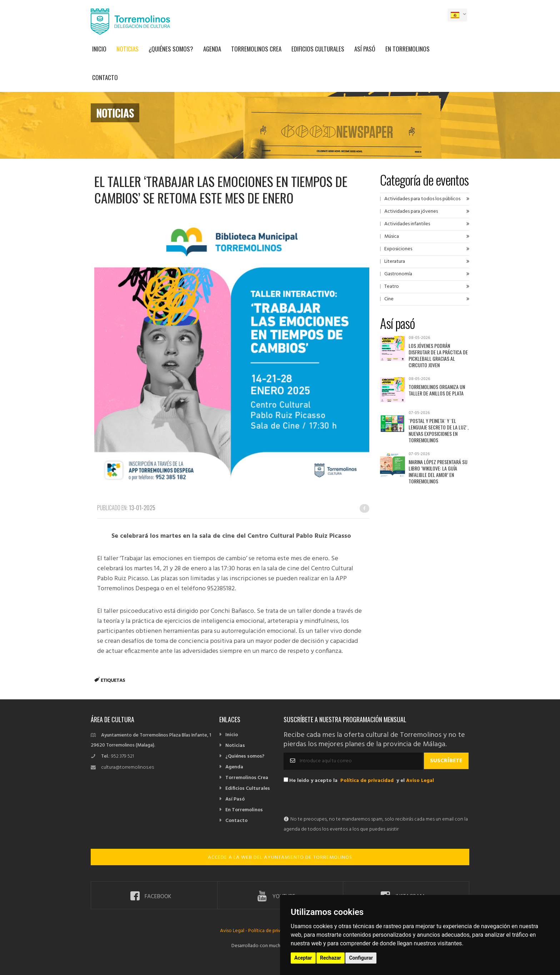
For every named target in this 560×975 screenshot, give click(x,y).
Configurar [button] (361, 958)
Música (392, 237)
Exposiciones (398, 249)
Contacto (105, 77)
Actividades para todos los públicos (422, 199)
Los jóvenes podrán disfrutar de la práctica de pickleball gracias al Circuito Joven (438, 355)
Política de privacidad (367, 781)
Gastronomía (398, 274)
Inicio (99, 49)
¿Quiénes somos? (171, 49)
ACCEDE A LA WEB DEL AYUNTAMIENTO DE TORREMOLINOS (280, 858)
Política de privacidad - (273, 931)
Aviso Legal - (234, 931)
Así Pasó (365, 49)
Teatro (392, 287)
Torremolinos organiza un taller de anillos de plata (437, 390)
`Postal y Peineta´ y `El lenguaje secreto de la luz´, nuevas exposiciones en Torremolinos (439, 430)
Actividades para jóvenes (411, 211)
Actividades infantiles (407, 224)
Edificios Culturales (318, 49)
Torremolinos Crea (256, 49)
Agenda (212, 49)
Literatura (395, 262)
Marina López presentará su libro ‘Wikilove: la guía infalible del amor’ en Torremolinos (438, 471)
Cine (389, 299)
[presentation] (338, 801)
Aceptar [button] (303, 958)
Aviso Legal (420, 781)
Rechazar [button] (331, 958)
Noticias (127, 49)
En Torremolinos (407, 49)
